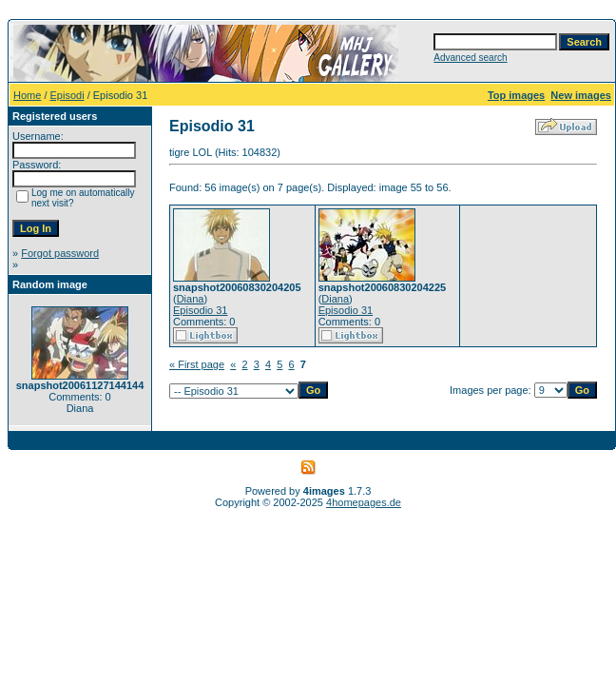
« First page (197, 364)
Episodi (67, 95)
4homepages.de (364, 502)
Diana (191, 299)
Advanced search (470, 58)
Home (27, 95)
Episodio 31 (201, 310)
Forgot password (60, 253)
